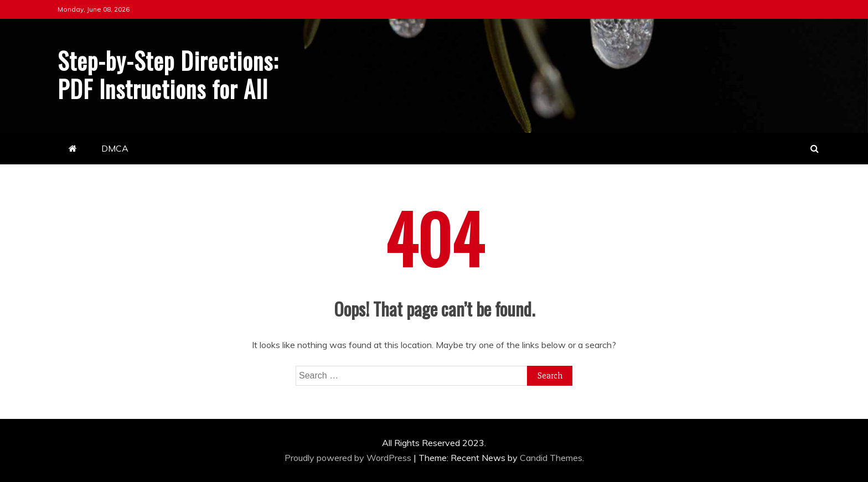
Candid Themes (551, 458)
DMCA (115, 148)
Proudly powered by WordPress (349, 458)
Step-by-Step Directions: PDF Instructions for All (168, 74)
